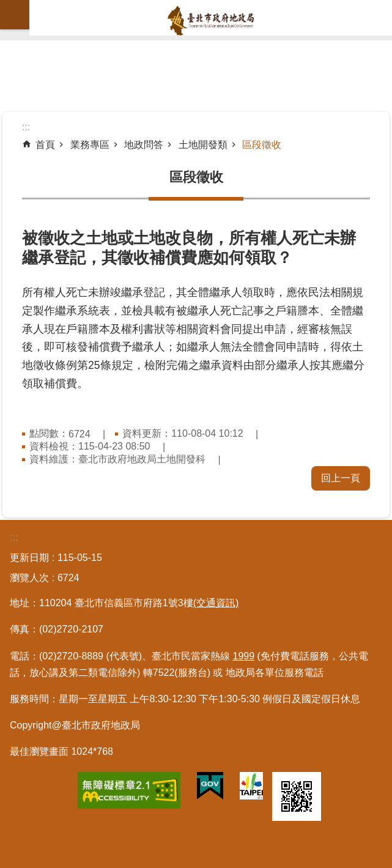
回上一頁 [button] (341, 478)
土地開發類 (203, 145)
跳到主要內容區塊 (6, 6)
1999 (244, 656)
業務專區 (90, 145)
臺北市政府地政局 (211, 21)
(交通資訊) (216, 603)
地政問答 (144, 145)
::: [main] (26, 127)
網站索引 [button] (15, 15)
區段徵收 (262, 145)
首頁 (45, 145)
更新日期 (29, 558)
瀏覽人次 (29, 578)
